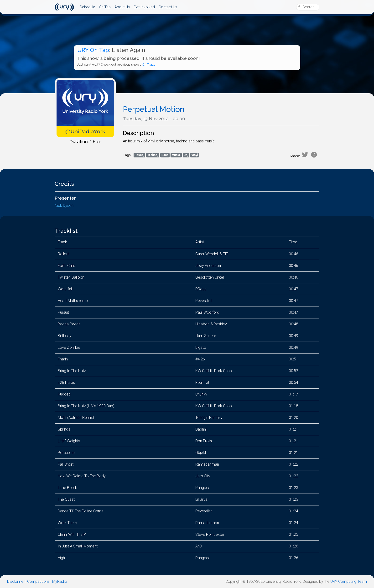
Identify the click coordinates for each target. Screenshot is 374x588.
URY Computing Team (349, 581)
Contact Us (168, 7)
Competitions (38, 581)
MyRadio (60, 581)
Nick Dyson (64, 206)
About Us (122, 7)
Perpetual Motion (154, 109)
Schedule (87, 7)
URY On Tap (93, 50)
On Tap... (149, 65)
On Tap (105, 7)
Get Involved (144, 7)
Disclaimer (16, 581)
